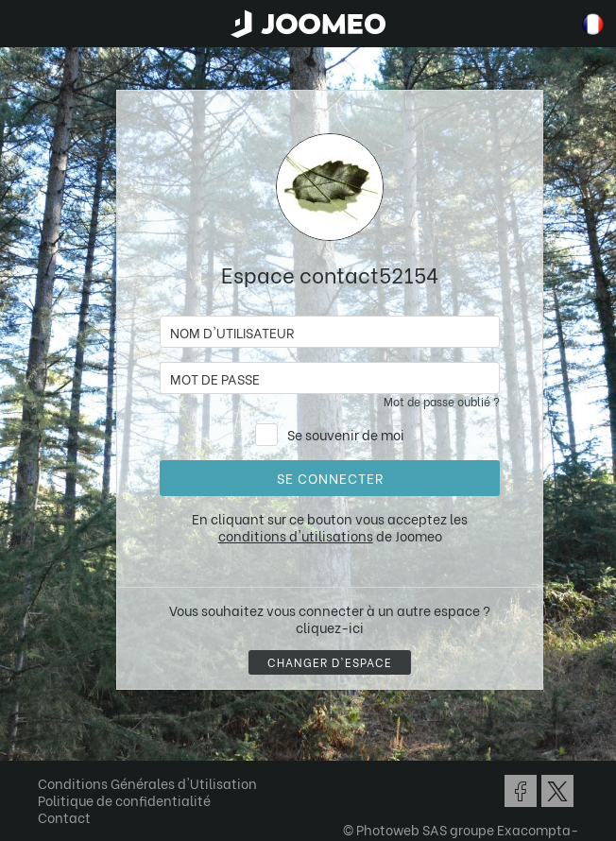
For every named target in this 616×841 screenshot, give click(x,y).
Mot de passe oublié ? (442, 401)
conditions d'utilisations (296, 535)
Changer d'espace (330, 662)
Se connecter (330, 478)
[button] (50, 744)
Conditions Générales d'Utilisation (147, 783)
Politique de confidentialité (124, 800)
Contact (64, 817)
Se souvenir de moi (346, 434)
